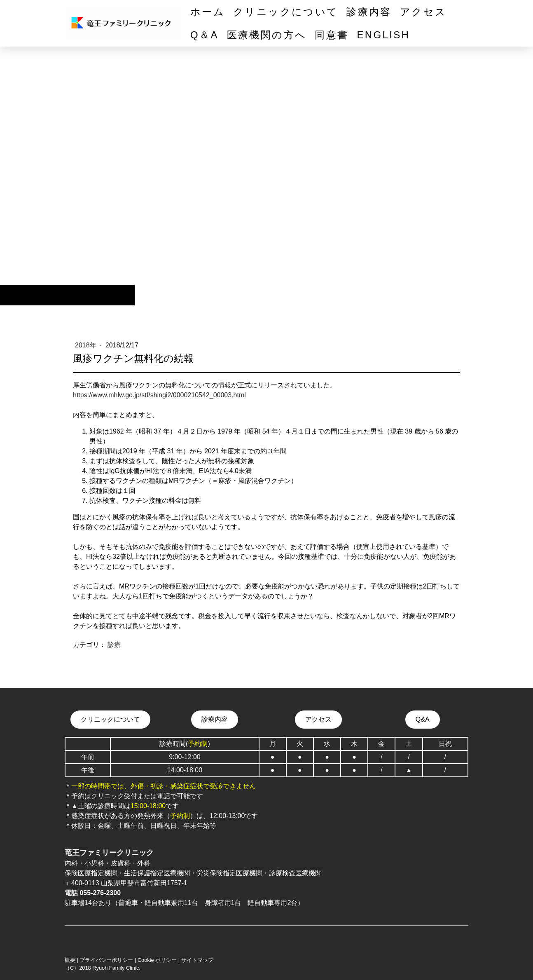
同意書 (332, 35)
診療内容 (369, 12)
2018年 (86, 345)
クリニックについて (286, 12)
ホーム (208, 12)
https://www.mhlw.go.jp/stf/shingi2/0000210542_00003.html (159, 395)
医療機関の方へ (267, 35)
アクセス (423, 12)
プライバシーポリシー (106, 960)
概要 (70, 960)
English (383, 35)
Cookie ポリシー (157, 960)
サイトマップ (197, 960)
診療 (114, 645)
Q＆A (205, 35)
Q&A (423, 719)
